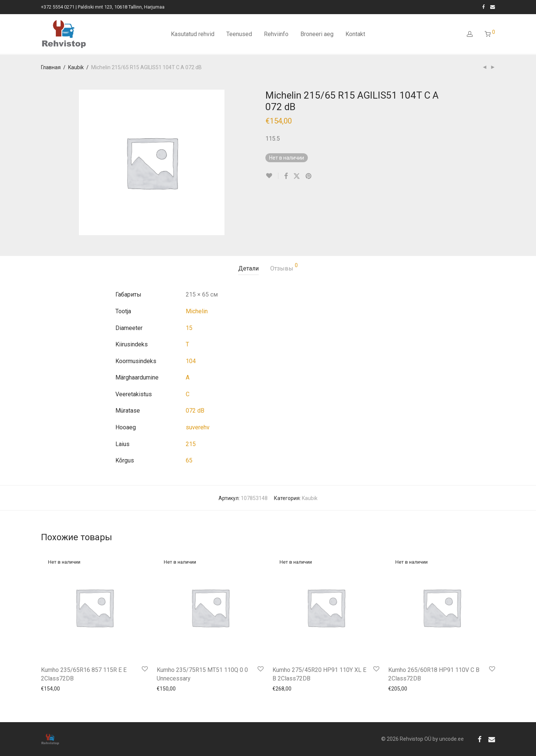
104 (191, 361)
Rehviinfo (276, 34)
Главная (51, 67)
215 (191, 444)
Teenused (239, 34)
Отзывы (284, 267)
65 (189, 460)
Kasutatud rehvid (193, 34)
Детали (248, 268)
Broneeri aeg (317, 34)
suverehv (198, 427)
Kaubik (76, 67)
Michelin (197, 311)
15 (189, 328)
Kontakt (355, 34)
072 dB (195, 411)
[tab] (248, 269)
